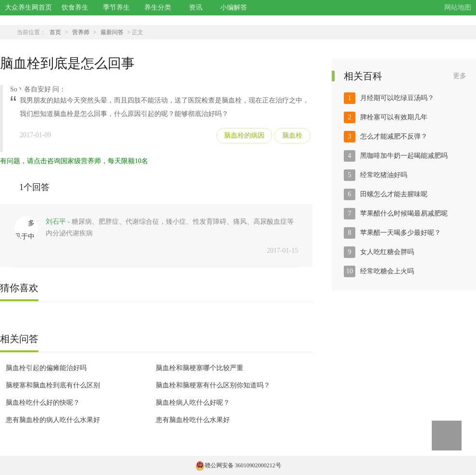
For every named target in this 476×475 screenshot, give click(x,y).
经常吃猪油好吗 (384, 175)
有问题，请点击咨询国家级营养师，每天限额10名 (74, 161)
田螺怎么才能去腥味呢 (394, 194)
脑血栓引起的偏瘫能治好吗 (46, 368)
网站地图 (458, 7)
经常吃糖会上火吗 (387, 271)
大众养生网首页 (28, 7)
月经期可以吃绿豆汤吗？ (397, 98)
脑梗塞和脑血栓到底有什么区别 (53, 385)
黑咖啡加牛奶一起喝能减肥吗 (404, 156)
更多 (460, 76)
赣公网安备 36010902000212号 (238, 465)
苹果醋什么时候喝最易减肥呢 (404, 213)
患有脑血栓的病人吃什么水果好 (53, 420)
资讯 (196, 7)
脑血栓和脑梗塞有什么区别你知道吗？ (213, 385)
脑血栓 (292, 135)
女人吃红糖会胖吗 (387, 252)
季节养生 (116, 7)
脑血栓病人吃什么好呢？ (193, 403)
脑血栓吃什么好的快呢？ (43, 403)
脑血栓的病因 (244, 135)
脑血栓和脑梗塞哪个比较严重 (200, 368)
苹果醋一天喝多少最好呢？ (401, 233)
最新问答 (112, 32)
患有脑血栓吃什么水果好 (193, 420)
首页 (55, 32)
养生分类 (158, 7)
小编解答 (234, 7)
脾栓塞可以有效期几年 (394, 117)
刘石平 (56, 222)
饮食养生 (75, 7)
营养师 (81, 32)
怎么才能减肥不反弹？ (394, 136)
